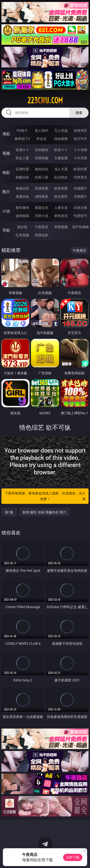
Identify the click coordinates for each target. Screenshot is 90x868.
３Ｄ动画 (80, 150)
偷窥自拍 (22, 188)
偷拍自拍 (42, 169)
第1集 (9, 512)
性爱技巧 (80, 216)
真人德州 (42, 130)
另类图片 (80, 196)
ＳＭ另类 (80, 158)
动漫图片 (80, 188)
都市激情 (22, 207)
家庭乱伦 (42, 207)
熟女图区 (61, 196)
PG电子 (22, 130)
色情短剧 (42, 235)
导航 (6, 230)
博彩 (6, 134)
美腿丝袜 (22, 196)
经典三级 (42, 177)
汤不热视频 (80, 227)
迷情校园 (22, 216)
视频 (6, 153)
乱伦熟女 (61, 177)
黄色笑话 (61, 216)
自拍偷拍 (42, 150)
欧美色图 (61, 188)
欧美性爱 (80, 169)
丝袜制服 (42, 158)
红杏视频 (22, 235)
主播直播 (61, 158)
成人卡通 (61, 169)
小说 (6, 211)
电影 (6, 172)
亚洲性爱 (22, 169)
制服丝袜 (22, 177)
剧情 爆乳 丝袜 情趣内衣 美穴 (45, 512)
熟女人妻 (22, 158)
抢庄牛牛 (80, 139)
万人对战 (61, 130)
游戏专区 (80, 130)
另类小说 (42, 216)
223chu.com (45, 100)
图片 (6, 192)
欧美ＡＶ (61, 150)
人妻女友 (61, 207)
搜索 (79, 113)
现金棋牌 (61, 139)
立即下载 (73, 857)
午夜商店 (42, 227)
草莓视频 (61, 227)
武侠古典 (80, 207)
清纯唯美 (42, 196)
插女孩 (22, 227)
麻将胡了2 (22, 139)
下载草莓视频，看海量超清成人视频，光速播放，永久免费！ (46, 496)
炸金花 (42, 139)
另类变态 (80, 177)
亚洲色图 (42, 188)
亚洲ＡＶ (22, 150)
